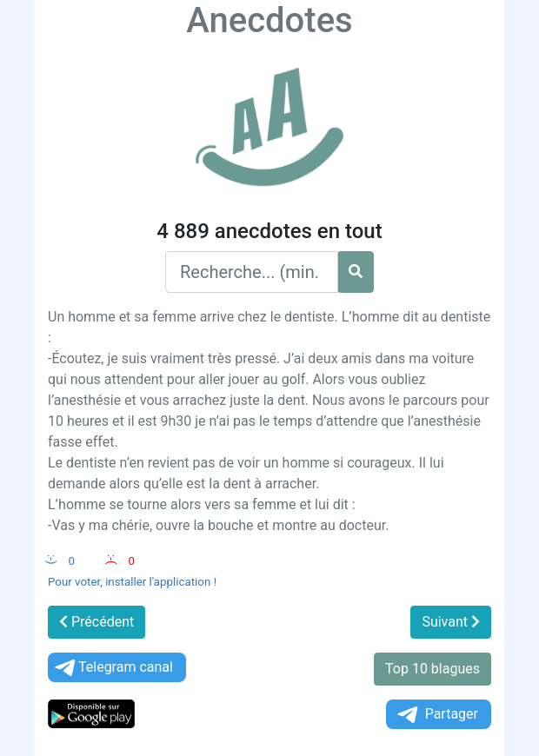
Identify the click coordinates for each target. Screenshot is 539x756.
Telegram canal (113, 668)
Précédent (96, 622)
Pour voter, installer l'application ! (132, 582)
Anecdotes (269, 20)
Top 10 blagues (433, 669)
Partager (436, 715)
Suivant (451, 622)
